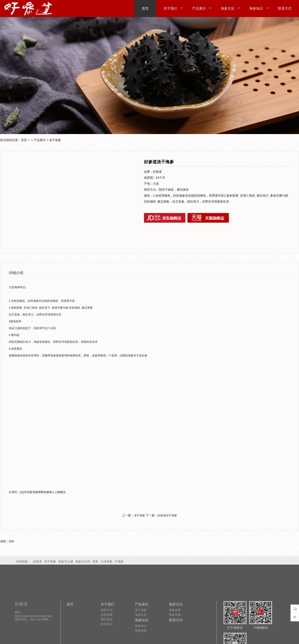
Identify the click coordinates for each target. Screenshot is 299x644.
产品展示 (40, 140)
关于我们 (107, 627)
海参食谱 (175, 637)
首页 (24, 140)
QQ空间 (25, 492)
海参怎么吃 (83, 563)
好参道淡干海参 (167, 515)
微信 (63, 492)
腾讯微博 (46, 492)
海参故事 (175, 633)
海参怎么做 (66, 563)
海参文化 (176, 627)
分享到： (14, 492)
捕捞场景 (107, 642)
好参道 (38, 563)
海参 (95, 563)
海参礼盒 (141, 637)
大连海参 (106, 563)
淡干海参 (55, 140)
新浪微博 (35, 492)
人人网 (56, 492)
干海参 (119, 563)
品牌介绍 (107, 633)
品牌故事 (107, 637)
